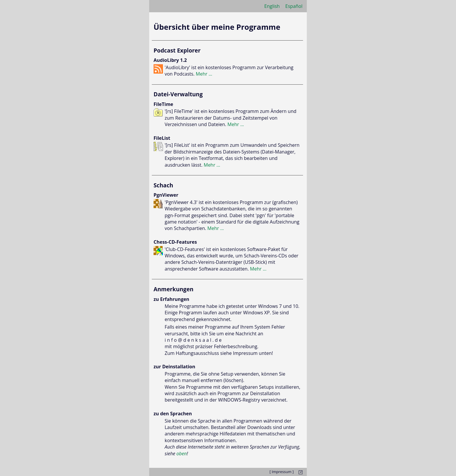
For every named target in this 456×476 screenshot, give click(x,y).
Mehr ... (204, 74)
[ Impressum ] (282, 472)
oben (181, 454)
